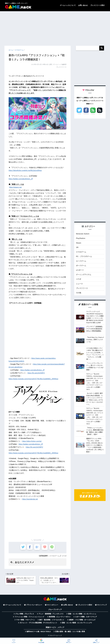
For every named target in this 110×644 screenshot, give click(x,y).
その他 (79, 294)
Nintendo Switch (83, 234)
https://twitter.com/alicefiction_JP (21, 179)
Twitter (79, 114)
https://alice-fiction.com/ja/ (32, 441)
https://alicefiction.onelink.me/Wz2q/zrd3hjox (25, 170)
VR (77, 248)
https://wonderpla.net (30, 499)
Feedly (93, 114)
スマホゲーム (54, 556)
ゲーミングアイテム (84, 276)
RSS (100, 114)
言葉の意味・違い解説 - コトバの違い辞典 (70, 632)
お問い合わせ (83, 5)
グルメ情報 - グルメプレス (25, 615)
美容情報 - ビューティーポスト (60, 617)
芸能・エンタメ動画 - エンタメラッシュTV (77, 623)
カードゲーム (81, 262)
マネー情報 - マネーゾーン (25, 621)
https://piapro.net (15, 187)
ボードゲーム (81, 266)
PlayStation (81, 239)
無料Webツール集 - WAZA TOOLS (39, 632)
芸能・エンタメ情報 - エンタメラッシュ (82, 615)
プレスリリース (82, 290)
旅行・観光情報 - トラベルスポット (52, 621)
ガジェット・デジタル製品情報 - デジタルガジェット (38, 623)
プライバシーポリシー (34, 606)
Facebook (86, 114)
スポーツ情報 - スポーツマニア (86, 617)
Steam (79, 243)
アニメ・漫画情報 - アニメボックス (51, 615)
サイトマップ (102, 606)
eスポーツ (80, 271)
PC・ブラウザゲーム (84, 257)
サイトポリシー (53, 606)
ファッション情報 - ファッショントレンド (29, 617)
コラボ (64, 556)
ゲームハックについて (68, 5)
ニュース (80, 285)
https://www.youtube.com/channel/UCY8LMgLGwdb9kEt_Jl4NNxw (33, 379)
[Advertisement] (55, 27)
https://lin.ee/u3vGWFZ (36, 373)
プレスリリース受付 (97, 5)
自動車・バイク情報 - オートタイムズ (82, 621)
